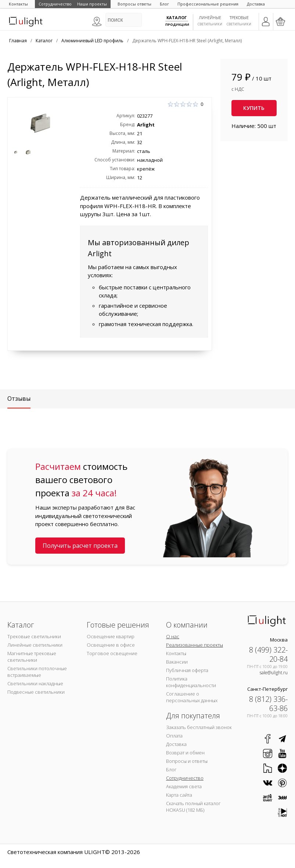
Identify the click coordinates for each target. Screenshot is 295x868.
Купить (254, 108)
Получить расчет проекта (80, 546)
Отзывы (19, 399)
